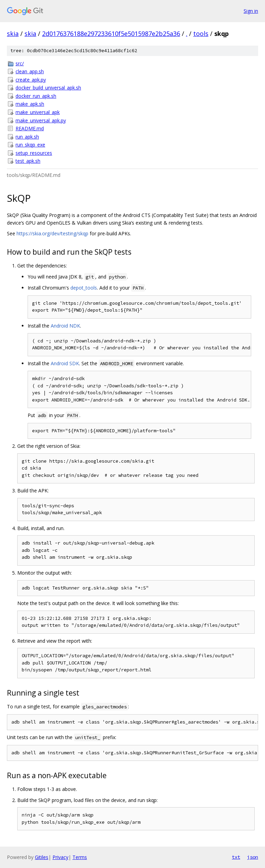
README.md (30, 128)
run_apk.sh (27, 137)
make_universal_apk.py (41, 120)
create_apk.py (31, 80)
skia (13, 34)
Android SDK (65, 363)
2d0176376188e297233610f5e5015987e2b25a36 (111, 34)
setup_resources (34, 153)
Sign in (251, 11)
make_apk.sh (30, 104)
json (253, 857)
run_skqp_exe (30, 145)
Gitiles (42, 857)
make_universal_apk (38, 112)
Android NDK (65, 326)
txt (236, 857)
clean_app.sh (30, 71)
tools (201, 34)
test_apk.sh (28, 161)
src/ (20, 63)
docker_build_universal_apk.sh (48, 88)
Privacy (60, 857)
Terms (80, 857)
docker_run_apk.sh (36, 96)
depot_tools (84, 288)
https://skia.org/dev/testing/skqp (52, 233)
